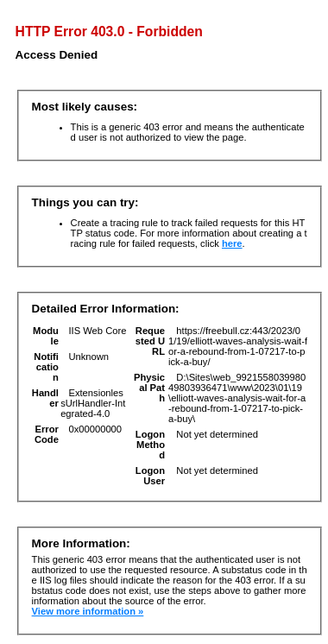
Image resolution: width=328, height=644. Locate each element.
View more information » (88, 611)
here (232, 243)
